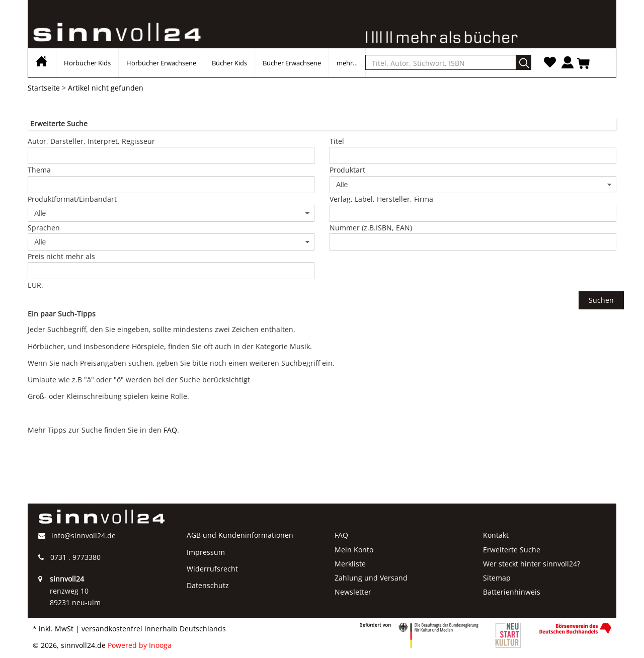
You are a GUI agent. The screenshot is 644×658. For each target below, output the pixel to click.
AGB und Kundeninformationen (240, 535)
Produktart (347, 170)
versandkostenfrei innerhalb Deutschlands (154, 629)
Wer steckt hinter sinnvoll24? (532, 564)
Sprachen (44, 228)
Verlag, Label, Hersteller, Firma (381, 199)
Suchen (601, 300)
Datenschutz (208, 585)
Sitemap (497, 578)
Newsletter (353, 592)
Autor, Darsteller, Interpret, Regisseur (91, 141)
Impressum (206, 552)
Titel (337, 141)
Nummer (371, 228)
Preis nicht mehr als (61, 256)
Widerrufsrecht (212, 569)
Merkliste (350, 564)
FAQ (170, 430)
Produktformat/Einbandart (72, 199)
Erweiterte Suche (512, 550)
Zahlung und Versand (371, 578)
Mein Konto (354, 550)
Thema (39, 170)
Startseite (44, 88)
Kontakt (496, 535)
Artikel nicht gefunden (106, 88)
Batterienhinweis (512, 592)
